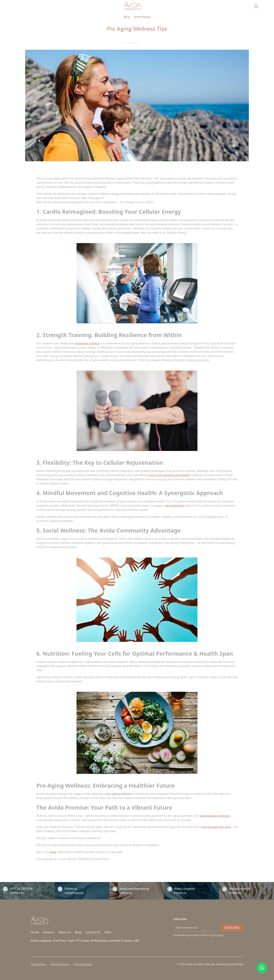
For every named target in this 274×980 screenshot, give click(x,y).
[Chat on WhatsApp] (262, 968)
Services (49, 932)
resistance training (87, 343)
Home (35, 932)
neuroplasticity (175, 506)
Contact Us (93, 932)
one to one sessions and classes (169, 475)
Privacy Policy (38, 964)
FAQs (108, 932)
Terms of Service (60, 964)
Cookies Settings (83, 964)
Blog (78, 932)
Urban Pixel (236, 964)
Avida (53, 852)
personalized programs (215, 816)
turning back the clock (217, 827)
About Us (65, 932)
